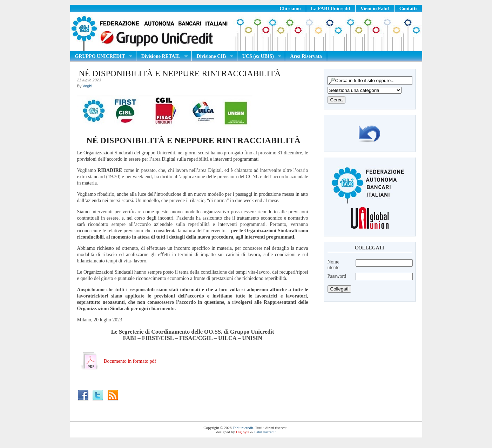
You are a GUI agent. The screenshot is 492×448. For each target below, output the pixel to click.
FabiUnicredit (265, 432)
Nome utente (333, 265)
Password (337, 276)
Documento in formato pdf (130, 361)
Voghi (87, 86)
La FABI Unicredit (331, 9)
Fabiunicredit (243, 428)
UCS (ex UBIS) (259, 56)
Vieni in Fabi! (375, 9)
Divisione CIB (213, 56)
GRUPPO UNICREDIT (101, 56)
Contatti (408, 9)
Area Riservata (306, 56)
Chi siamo (290, 9)
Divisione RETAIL (162, 56)
